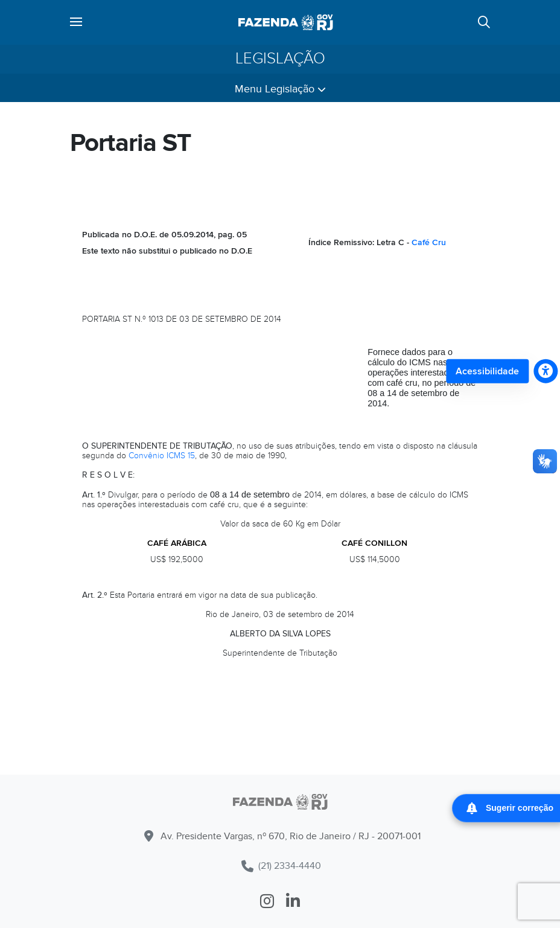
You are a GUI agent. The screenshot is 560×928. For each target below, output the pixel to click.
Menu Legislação (280, 89)
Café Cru (429, 242)
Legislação (280, 59)
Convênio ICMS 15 (162, 456)
